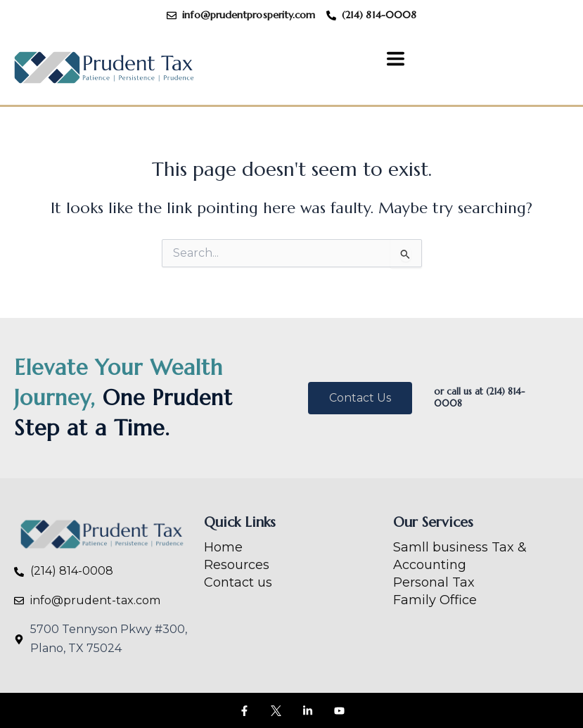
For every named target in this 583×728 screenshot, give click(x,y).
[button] (396, 60)
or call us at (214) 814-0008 (479, 397)
